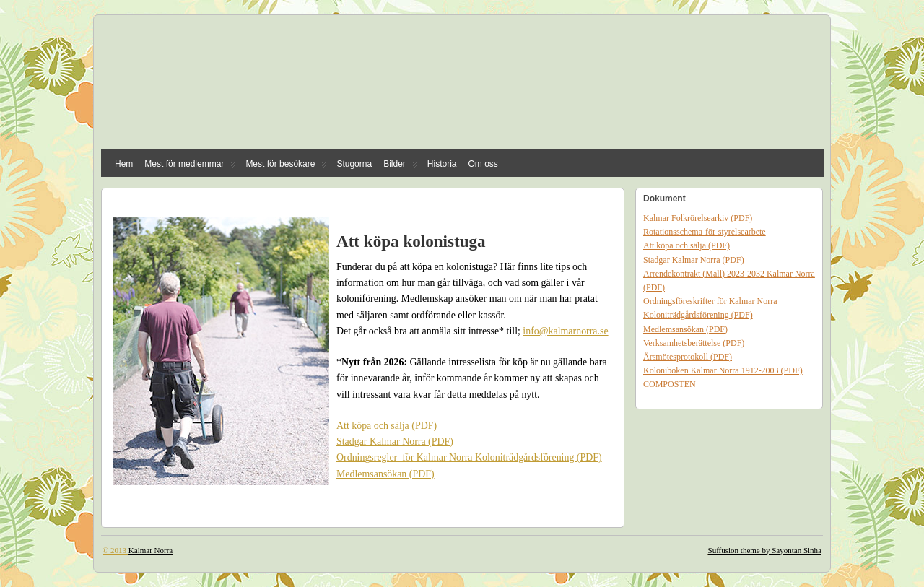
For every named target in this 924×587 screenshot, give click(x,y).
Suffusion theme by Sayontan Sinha (765, 550)
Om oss (483, 164)
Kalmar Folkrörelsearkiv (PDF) (698, 218)
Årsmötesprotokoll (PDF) (688, 357)
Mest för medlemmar (190, 167)
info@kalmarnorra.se (565, 331)
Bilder (401, 167)
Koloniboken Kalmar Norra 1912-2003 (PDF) (723, 370)
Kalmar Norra (151, 550)
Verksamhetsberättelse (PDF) (694, 343)
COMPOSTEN (670, 384)
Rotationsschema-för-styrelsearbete (705, 232)
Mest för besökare (286, 167)
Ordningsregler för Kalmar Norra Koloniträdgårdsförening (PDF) (469, 457)
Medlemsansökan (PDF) (385, 474)
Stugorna (354, 164)
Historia (442, 164)
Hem (124, 164)
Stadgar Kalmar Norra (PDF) (395, 442)
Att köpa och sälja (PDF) (387, 426)
